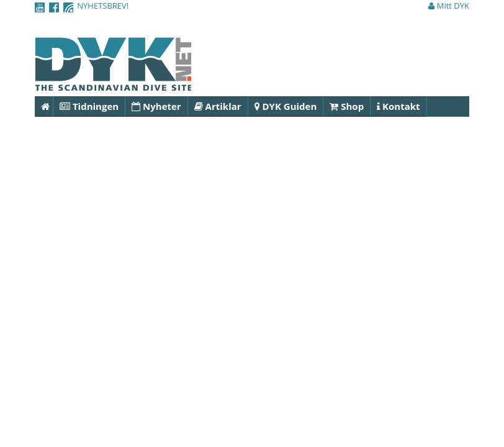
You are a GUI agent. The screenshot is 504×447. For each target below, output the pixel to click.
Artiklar (218, 106)
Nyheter (156, 106)
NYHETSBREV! (103, 6)
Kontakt (398, 106)
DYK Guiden (286, 106)
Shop (347, 106)
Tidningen (89, 106)
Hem (47, 106)
